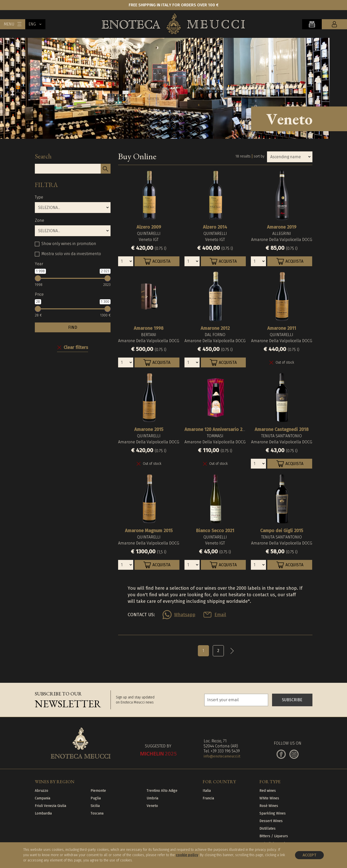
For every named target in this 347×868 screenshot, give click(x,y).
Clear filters (76, 347)
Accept (309, 855)
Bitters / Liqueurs (274, 836)
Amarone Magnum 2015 (149, 531)
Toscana (97, 813)
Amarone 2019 (282, 227)
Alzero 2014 (215, 227)
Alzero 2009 (149, 227)
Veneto (152, 806)
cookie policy (187, 855)
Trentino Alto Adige (162, 791)
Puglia (96, 798)
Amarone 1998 (149, 328)
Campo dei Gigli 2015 (282, 531)
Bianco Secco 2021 (215, 531)
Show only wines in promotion (69, 244)
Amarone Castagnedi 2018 (282, 429)
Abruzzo (42, 791)
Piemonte (98, 791)
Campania (43, 798)
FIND (73, 327)
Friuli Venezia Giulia (50, 806)
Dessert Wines (271, 821)
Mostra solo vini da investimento (71, 254)
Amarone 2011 (282, 328)
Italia (207, 791)
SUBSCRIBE (292, 700)
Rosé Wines (269, 806)
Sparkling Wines (273, 813)
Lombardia (43, 813)
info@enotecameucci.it (222, 756)
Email (220, 615)
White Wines (269, 798)
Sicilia (95, 806)
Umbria (152, 798)
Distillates (268, 829)
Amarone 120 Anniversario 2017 (217, 429)
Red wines (268, 791)
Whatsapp (185, 615)
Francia (208, 798)
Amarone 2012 (215, 328)
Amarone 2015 (149, 429)
